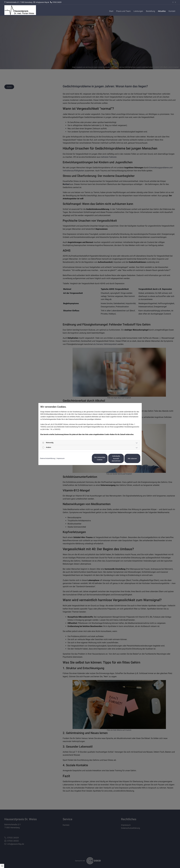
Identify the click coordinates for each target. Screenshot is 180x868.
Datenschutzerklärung (47, 458)
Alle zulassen (129, 459)
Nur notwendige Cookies (83, 459)
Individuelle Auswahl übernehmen (106, 459)
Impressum (61, 458)
